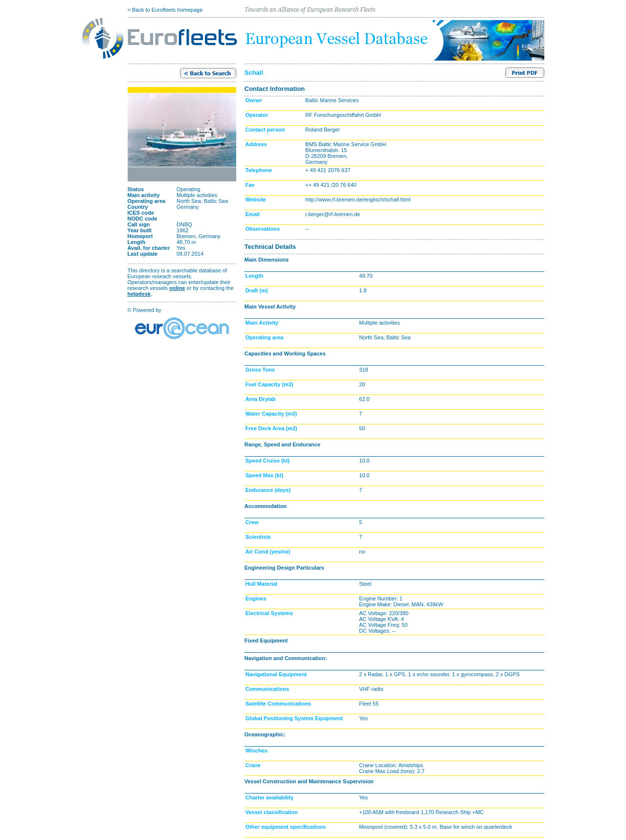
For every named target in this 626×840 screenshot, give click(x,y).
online (177, 288)
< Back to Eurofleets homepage (165, 10)
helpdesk (139, 294)
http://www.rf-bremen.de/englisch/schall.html (358, 199)
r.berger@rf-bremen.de (333, 214)
